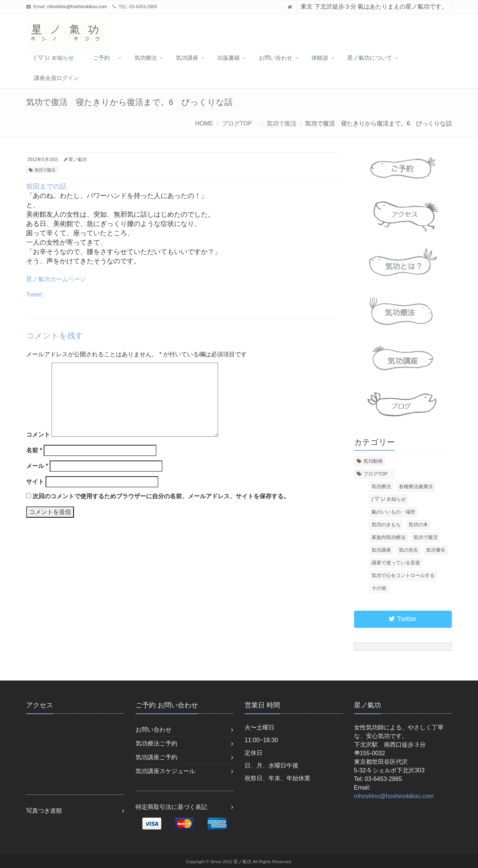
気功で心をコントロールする (403, 575)
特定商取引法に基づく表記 (171, 807)
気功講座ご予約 (156, 757)
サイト (35, 482)
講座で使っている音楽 (396, 563)
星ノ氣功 (78, 159)
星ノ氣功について (370, 58)
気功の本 (418, 525)
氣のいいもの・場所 (393, 512)
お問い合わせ (276, 58)
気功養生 (436, 550)
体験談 (320, 58)
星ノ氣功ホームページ (56, 279)
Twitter (403, 619)
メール (37, 466)
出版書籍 (229, 58)
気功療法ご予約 (156, 743)
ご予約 (104, 58)
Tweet (34, 294)
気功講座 (187, 58)
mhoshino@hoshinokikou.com (77, 7)
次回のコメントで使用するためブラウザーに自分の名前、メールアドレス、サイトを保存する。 (161, 496)
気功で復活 (282, 123)
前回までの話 (46, 186)
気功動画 (373, 461)
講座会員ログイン (56, 78)
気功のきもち (386, 525)
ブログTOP (240, 123)
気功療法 (146, 58)
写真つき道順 (44, 811)
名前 (34, 450)
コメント (38, 435)
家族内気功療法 (389, 537)
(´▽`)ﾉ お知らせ (54, 58)
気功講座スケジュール (165, 771)
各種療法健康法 (416, 486)
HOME (204, 123)
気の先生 (409, 550)
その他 (379, 588)
